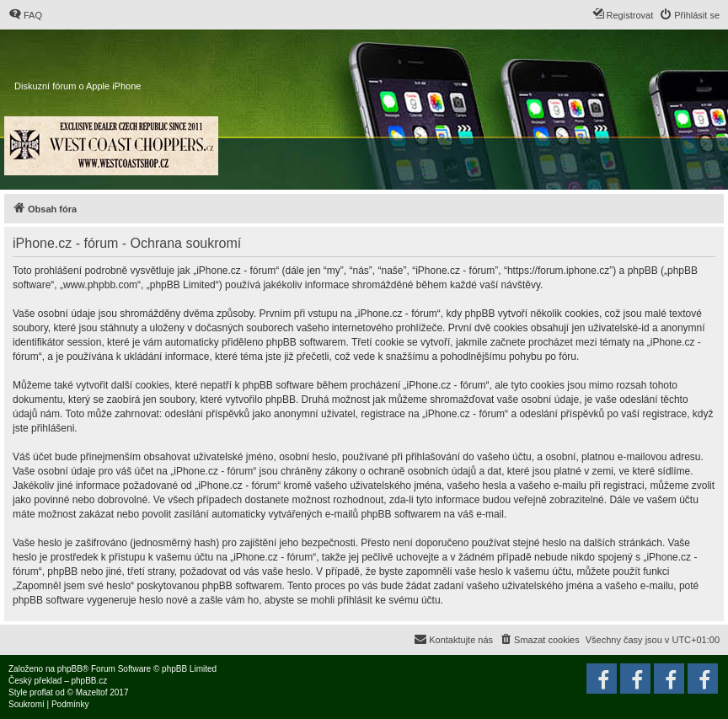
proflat (41, 692)
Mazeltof (92, 692)
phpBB (70, 669)
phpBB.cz (89, 681)
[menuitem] (25, 15)
